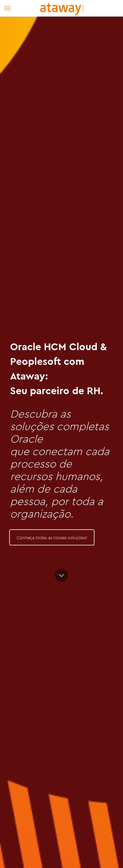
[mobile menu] (7, 8)
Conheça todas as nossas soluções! (52, 537)
